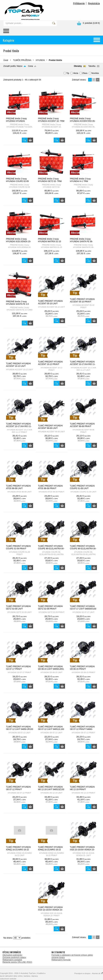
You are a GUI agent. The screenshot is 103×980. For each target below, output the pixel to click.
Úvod (6, 60)
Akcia (76, 73)
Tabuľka (92, 66)
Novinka (95, 73)
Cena (30, 66)
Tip (68, 73)
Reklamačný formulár (61, 960)
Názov (20, 66)
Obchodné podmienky (12, 955)
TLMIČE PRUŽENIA (22, 60)
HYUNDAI (40, 60)
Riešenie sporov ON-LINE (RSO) (17, 962)
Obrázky (78, 66)
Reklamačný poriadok (12, 960)
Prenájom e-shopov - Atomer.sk (89, 973)
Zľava (85, 73)
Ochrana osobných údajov (14, 957)
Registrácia (94, 3)
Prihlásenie (79, 3)
